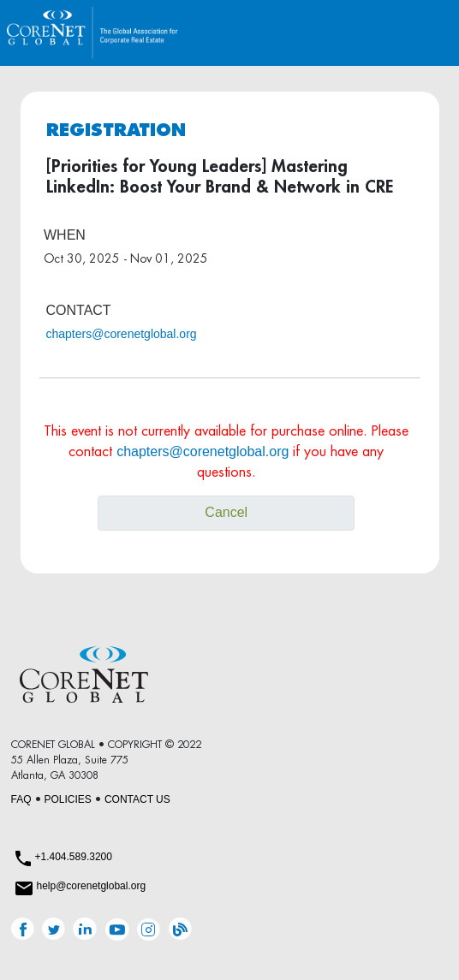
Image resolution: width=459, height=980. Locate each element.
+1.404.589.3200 (74, 857)
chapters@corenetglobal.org (122, 334)
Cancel (226, 512)
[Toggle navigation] (428, 33)
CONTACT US (137, 799)
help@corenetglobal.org (92, 886)
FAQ (21, 799)
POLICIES (68, 799)
